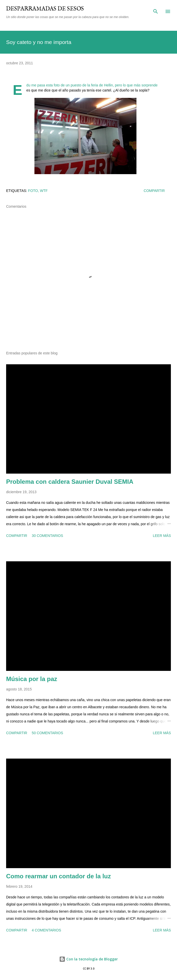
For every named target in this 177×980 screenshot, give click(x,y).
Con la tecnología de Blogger (88, 959)
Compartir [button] (154, 191)
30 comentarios (48, 536)
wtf (44, 191)
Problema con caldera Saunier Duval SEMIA (70, 482)
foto (33, 191)
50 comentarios (48, 733)
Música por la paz (32, 679)
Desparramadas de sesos (45, 9)
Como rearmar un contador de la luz (59, 876)
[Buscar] (156, 9)
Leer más (162, 536)
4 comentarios (47, 930)
